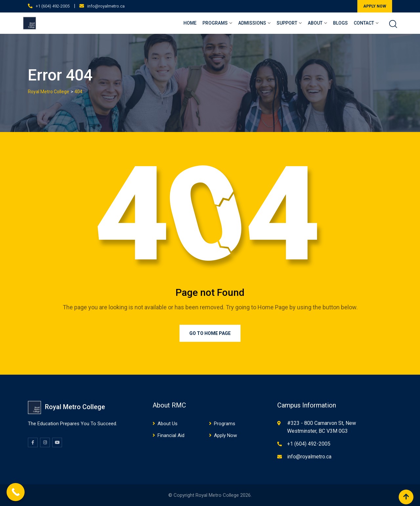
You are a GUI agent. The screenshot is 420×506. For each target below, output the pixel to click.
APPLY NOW (375, 6)
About (315, 23)
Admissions (252, 23)
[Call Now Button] (16, 492)
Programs (215, 23)
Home (190, 23)
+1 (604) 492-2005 (53, 6)
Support (287, 23)
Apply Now (225, 435)
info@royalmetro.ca (106, 6)
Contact (364, 23)
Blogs (340, 23)
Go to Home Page (210, 333)
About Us (168, 424)
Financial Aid (171, 435)
